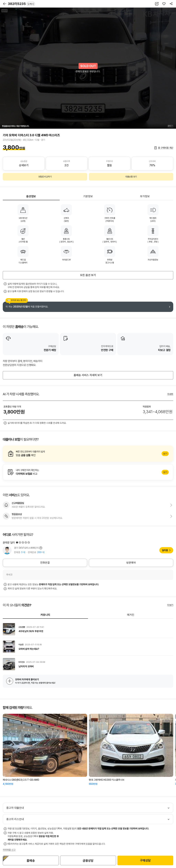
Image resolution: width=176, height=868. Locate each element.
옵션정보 (31, 196)
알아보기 (88, 454)
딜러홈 (165, 550)
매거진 (131, 615)
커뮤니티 (45, 615)
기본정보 (88, 196)
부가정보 (145, 196)
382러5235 (21, 4)
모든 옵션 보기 (88, 275)
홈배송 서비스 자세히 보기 (88, 375)
